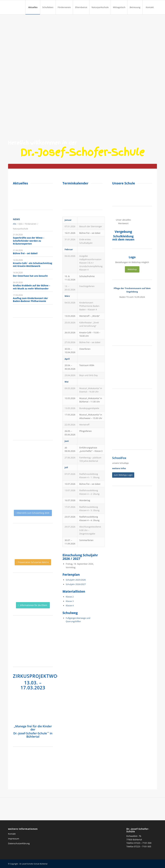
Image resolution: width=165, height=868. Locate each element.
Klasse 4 (70, 605)
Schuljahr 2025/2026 (76, 580)
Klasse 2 (70, 597)
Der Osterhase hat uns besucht (30, 276)
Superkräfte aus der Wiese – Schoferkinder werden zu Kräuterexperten (29, 241)
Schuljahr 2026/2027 (76, 584)
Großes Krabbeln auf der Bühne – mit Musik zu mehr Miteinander (32, 287)
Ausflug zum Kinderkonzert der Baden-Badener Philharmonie (30, 300)
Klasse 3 (70, 601)
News (16, 219)
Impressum (14, 839)
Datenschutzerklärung (19, 843)
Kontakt (12, 834)
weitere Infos (119, 468)
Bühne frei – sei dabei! (25, 253)
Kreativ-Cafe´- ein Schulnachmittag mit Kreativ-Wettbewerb (32, 265)
